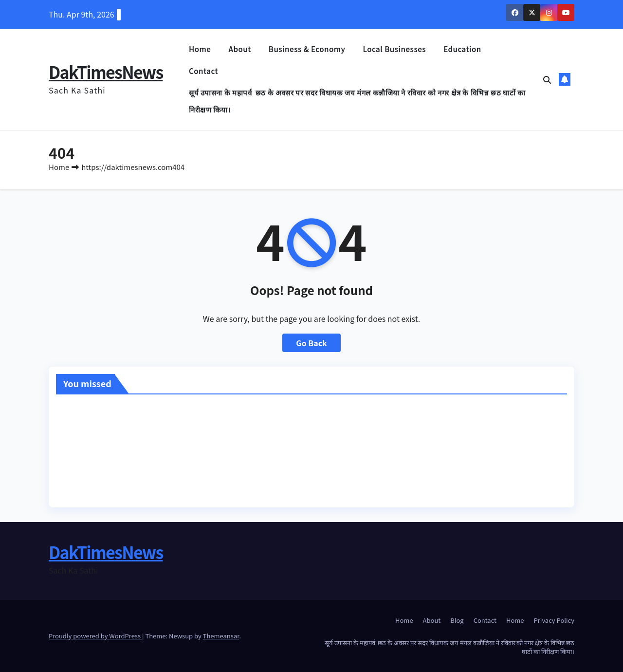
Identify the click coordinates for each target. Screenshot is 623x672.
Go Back (311, 343)
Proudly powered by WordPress (95, 636)
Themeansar (221, 636)
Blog (457, 620)
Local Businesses (394, 49)
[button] (547, 79)
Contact (203, 71)
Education (462, 49)
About (239, 49)
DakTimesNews (106, 72)
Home (200, 49)
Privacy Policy (554, 620)
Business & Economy (307, 49)
